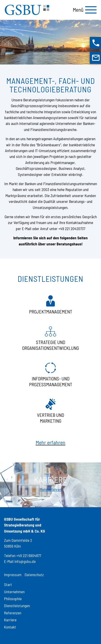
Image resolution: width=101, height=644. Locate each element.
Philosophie (13, 599)
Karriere (10, 620)
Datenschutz (34, 575)
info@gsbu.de (25, 561)
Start (8, 584)
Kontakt (10, 627)
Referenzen (13, 613)
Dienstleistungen (17, 606)
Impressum (13, 575)
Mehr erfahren (50, 442)
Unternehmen (14, 592)
